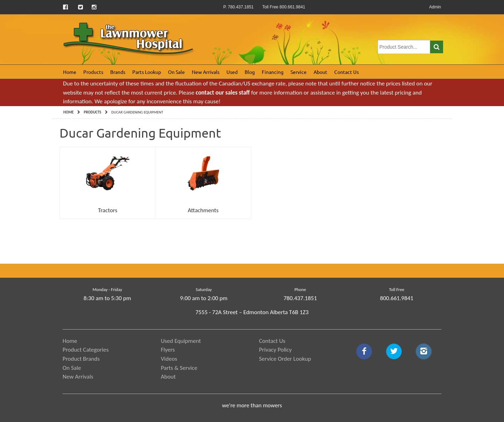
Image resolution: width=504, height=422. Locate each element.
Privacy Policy (275, 350)
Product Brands (81, 359)
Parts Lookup (147, 72)
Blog (250, 72)
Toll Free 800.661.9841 (284, 7)
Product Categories (86, 350)
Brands (118, 72)
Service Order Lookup (285, 359)
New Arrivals (206, 72)
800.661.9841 (397, 298)
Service (299, 72)
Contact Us (346, 72)
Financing (273, 72)
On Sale (176, 72)
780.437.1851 (300, 298)
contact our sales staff (223, 93)
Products (93, 72)
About (320, 72)
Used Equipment (181, 341)
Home (70, 72)
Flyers (168, 350)
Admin (435, 7)
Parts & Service (179, 368)
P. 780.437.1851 (239, 7)
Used (232, 72)
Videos (169, 359)
